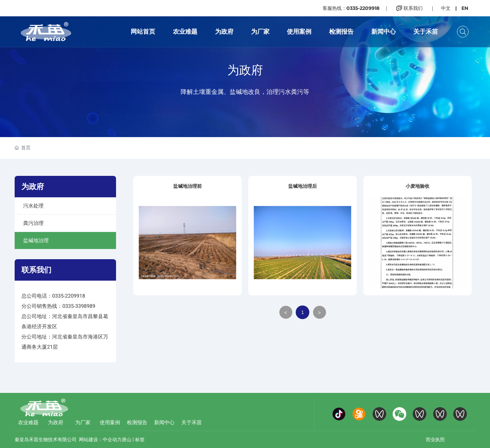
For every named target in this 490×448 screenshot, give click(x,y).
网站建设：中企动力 (100, 439)
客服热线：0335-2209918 (351, 8)
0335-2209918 (69, 296)
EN (465, 8)
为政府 (245, 70)
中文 (446, 8)
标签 (140, 439)
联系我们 (409, 8)
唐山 (127, 439)
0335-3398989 (79, 306)
